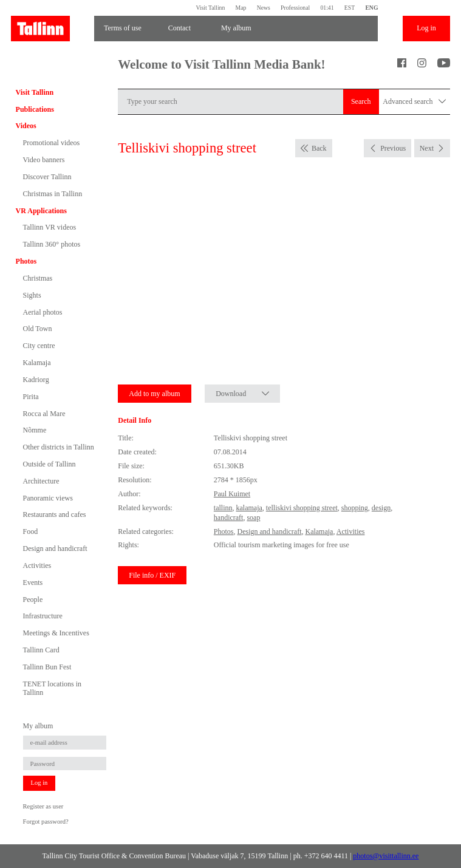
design (381, 508)
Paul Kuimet (232, 494)
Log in (426, 28)
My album (236, 28)
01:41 (327, 8)
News (264, 8)
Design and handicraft (55, 548)
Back (319, 148)
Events (33, 583)
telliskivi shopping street (302, 508)
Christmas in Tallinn (53, 194)
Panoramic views (48, 498)
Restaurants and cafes (55, 514)
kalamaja (249, 508)
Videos (26, 126)
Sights (32, 295)
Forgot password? (46, 822)
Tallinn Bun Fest (47, 667)
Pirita (31, 397)
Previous (393, 148)
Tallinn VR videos (50, 227)
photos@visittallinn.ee (386, 856)
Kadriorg (36, 380)
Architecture (41, 481)
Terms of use (123, 28)
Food (31, 531)
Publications (35, 109)
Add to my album (154, 394)
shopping (355, 508)
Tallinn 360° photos (52, 244)
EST (350, 8)
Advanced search (414, 102)
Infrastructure (43, 616)
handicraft (229, 518)
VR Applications (41, 211)
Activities (37, 566)
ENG (371, 8)
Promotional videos (52, 143)
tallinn (223, 508)
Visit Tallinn (210, 8)
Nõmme (35, 430)
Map (241, 8)
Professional (295, 8)
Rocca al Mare (44, 414)
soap (253, 518)
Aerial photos (43, 312)
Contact (179, 28)
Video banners (44, 160)
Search (361, 101)
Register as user (43, 806)
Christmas (38, 278)
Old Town (38, 329)
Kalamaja (37, 363)
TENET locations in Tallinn (52, 688)
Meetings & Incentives (56, 633)
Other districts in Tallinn (59, 447)
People (33, 600)
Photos (26, 261)
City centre (39, 346)
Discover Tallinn (47, 177)
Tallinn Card (41, 650)
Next (427, 148)
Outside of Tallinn (50, 464)
